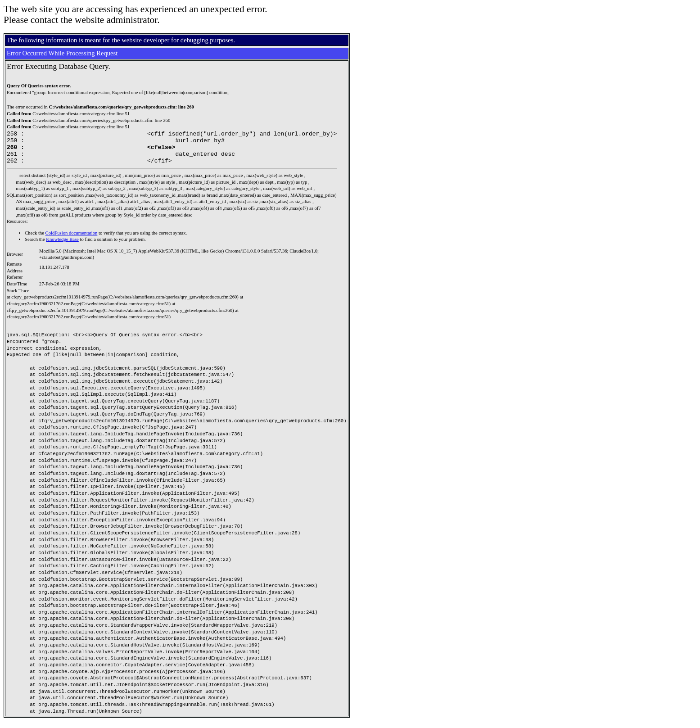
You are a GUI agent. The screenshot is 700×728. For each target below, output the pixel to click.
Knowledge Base (62, 246)
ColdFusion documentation (72, 240)
